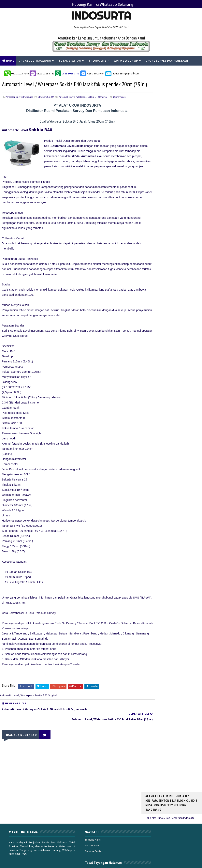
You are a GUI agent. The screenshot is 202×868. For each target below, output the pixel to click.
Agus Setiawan (92, 72)
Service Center (82, 833)
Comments (119, 106)
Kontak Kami (80, 828)
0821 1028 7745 (20, 72)
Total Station (70, 61)
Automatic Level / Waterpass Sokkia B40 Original (83, 106)
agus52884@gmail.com (122, 72)
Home (10, 61)
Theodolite (98, 61)
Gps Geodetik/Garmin (35, 61)
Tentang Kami (81, 822)
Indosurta (101, 16)
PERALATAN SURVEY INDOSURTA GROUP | (49, 856)
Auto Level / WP (126, 61)
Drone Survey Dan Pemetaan (167, 61)
